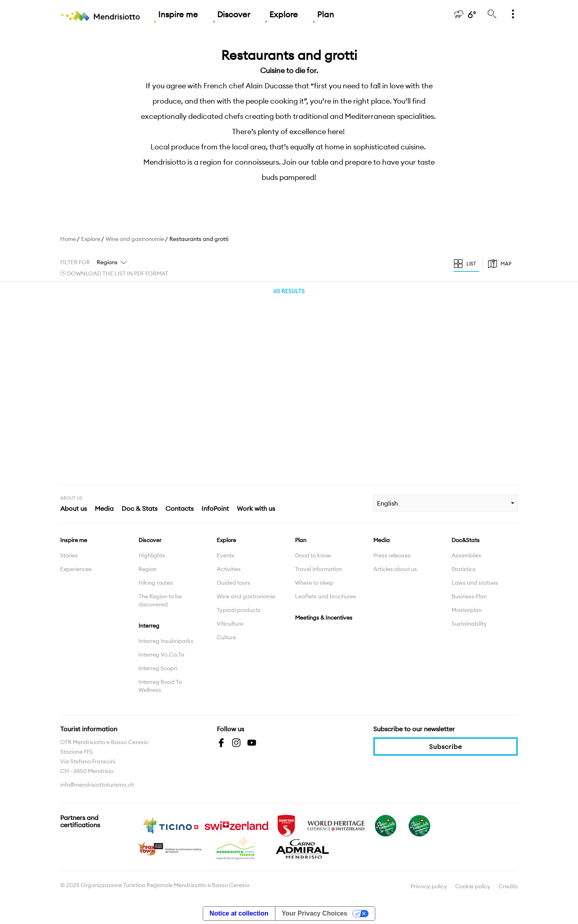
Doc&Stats (466, 540)
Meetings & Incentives (324, 618)
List (471, 264)
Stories (69, 555)
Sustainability (469, 624)
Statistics (464, 569)
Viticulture (230, 624)
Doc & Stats (139, 508)
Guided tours (234, 583)
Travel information (319, 569)
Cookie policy (473, 886)
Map (506, 264)
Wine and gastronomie (135, 239)
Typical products (239, 610)
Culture (226, 637)
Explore (284, 14)
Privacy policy (429, 886)
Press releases (392, 555)
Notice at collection (239, 913)
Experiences (76, 569)
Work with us (256, 508)
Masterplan (467, 610)
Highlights (152, 555)
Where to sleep (314, 583)
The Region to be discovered (160, 600)
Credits (508, 886)
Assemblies (466, 555)
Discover (234, 14)
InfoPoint (215, 508)
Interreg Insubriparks (166, 641)
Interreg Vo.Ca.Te (161, 655)
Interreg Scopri (158, 668)
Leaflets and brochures (326, 596)
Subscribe (446, 747)
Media (104, 508)
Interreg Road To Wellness (160, 686)
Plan (326, 14)
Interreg (149, 626)
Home (68, 239)
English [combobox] (387, 503)
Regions (107, 262)
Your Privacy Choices (314, 913)
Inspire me (178, 14)
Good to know (313, 555)
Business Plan (469, 596)
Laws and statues (475, 583)
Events (226, 555)
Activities (229, 569)
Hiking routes (156, 583)
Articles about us (395, 569)
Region (148, 569)
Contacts (179, 508)
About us (73, 508)
